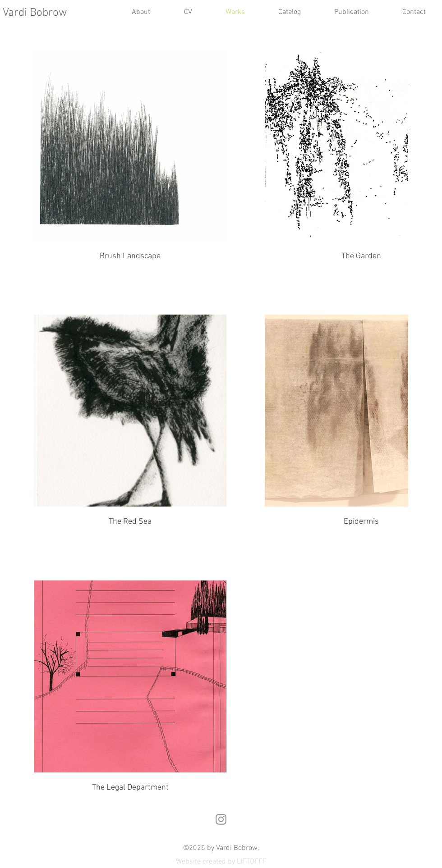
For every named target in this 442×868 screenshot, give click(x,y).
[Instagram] (221, 819)
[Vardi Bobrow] (43, 13)
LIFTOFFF (252, 862)
